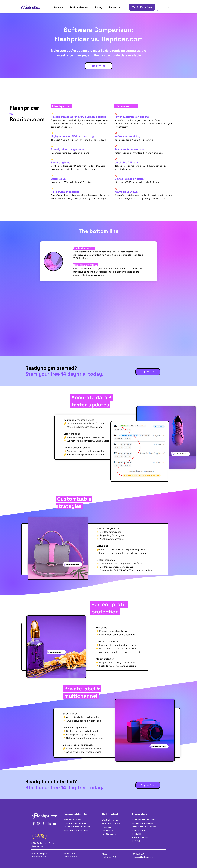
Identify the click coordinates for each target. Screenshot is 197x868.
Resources (137, 834)
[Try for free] (99, 66)
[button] (58, 7)
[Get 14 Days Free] (142, 7)
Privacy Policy (70, 854)
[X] (44, 824)
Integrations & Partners (144, 827)
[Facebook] (34, 824)
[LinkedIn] (49, 824)
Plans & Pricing (139, 830)
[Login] (169, 7)
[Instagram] (39, 824)
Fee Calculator (109, 834)
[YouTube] (54, 824)
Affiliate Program (140, 837)
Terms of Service (71, 857)
